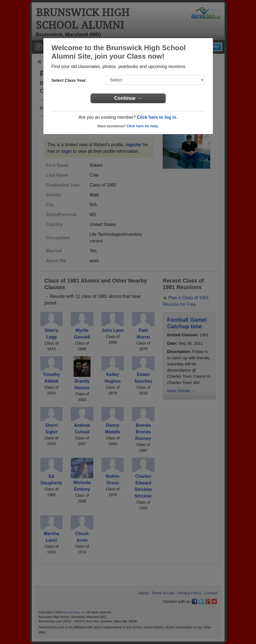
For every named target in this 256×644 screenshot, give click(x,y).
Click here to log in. (157, 117)
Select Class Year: (69, 80)
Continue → (128, 98)
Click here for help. (143, 126)
